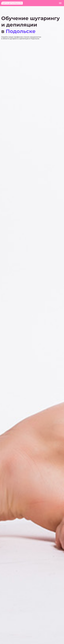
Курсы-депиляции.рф (12, 3)
